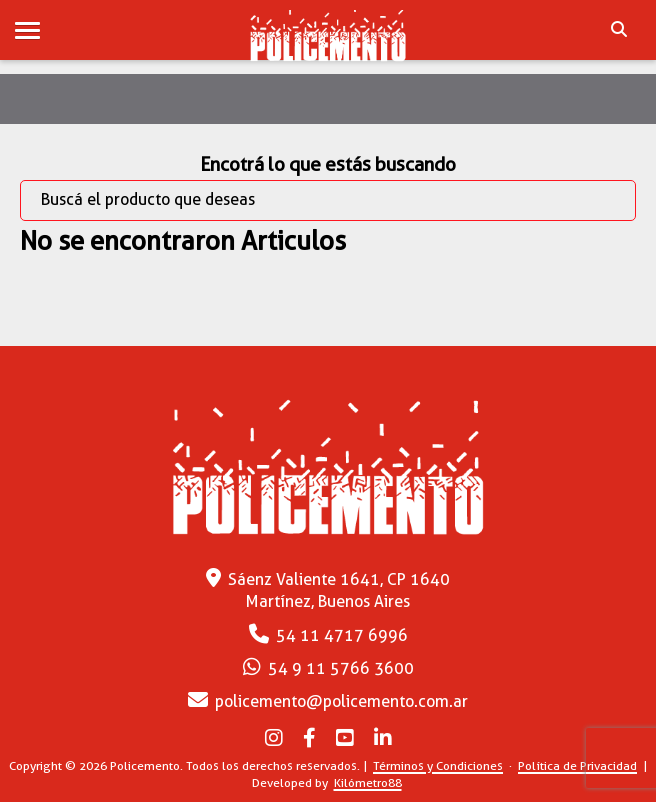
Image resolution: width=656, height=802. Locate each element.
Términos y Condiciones (438, 765)
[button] (27, 31)
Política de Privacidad (577, 765)
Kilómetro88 (368, 782)
